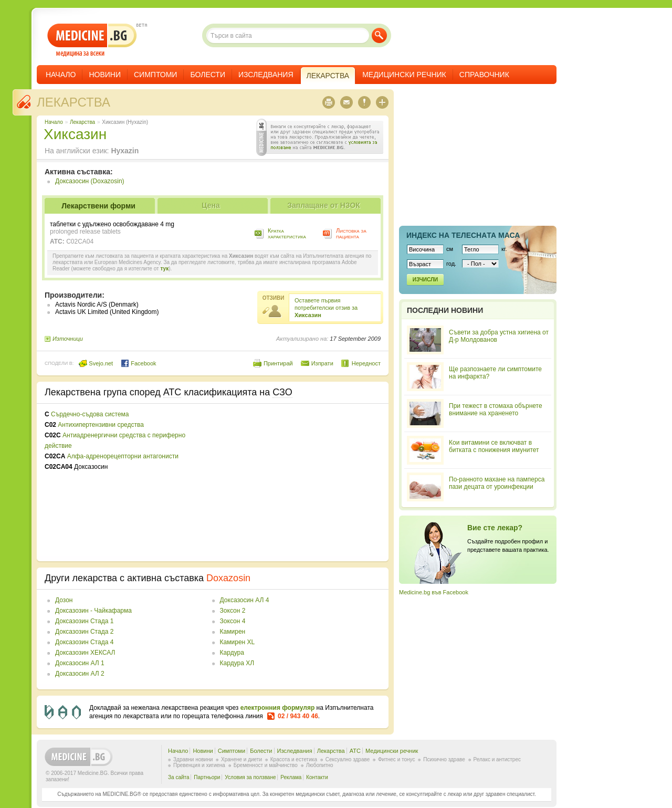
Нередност (366, 363)
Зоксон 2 (233, 611)
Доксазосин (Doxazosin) (90, 181)
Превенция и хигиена (199, 765)
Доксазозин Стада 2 (84, 632)
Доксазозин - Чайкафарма (93, 611)
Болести (208, 75)
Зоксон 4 (233, 621)
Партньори (207, 777)
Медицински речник (404, 75)
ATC (355, 751)
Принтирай (278, 363)
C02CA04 (80, 242)
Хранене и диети (241, 759)
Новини (105, 75)
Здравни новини (193, 759)
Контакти (317, 777)
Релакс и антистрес (497, 759)
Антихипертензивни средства (101, 425)
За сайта (179, 777)
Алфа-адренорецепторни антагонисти (123, 456)
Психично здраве (444, 759)
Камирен (233, 632)
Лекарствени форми (98, 206)
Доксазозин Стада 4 (84, 642)
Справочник (484, 75)
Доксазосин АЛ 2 (80, 674)
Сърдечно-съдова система (90, 414)
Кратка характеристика (287, 233)
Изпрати (322, 363)
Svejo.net (96, 363)
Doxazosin (228, 578)
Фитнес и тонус (396, 759)
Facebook (138, 363)
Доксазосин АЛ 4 (245, 600)
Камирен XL (238, 642)
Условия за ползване (250, 777)
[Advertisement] (295, 482)
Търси (379, 35)
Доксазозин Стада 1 (84, 621)
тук (164, 269)
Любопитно (320, 765)
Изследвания (266, 75)
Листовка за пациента (351, 233)
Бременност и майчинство (266, 765)
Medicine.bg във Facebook (434, 592)
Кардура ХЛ (237, 663)
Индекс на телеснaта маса (463, 235)
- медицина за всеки (92, 40)
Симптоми (155, 75)
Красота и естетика (294, 759)
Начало (61, 75)
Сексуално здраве (348, 759)
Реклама (291, 777)
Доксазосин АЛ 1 (80, 663)
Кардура (232, 653)
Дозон (64, 600)
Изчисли (425, 280)
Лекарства (73, 102)
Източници (68, 339)
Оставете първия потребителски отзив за (326, 308)
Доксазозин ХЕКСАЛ (85, 653)
